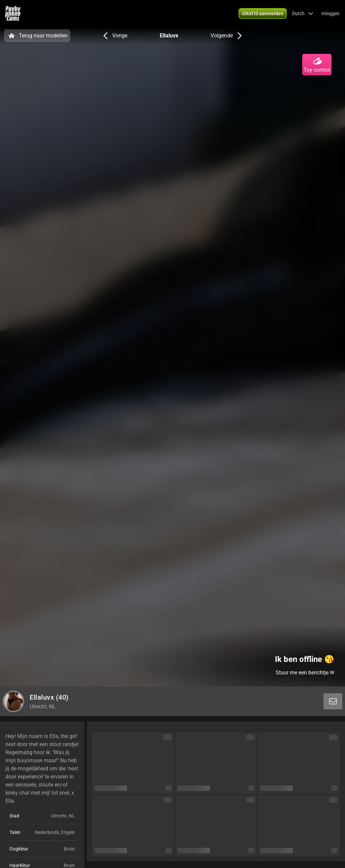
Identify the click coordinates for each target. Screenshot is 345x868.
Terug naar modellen (37, 36)
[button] (303, 13)
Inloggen (331, 13)
